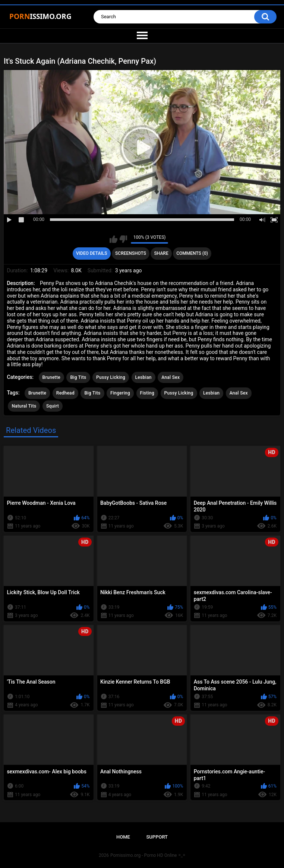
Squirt (53, 406)
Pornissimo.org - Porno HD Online (144, 855)
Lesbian (143, 377)
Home (123, 837)
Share (161, 253)
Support (157, 837)
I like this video (113, 239)
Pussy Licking (111, 377)
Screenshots (131, 253)
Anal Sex (171, 377)
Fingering (120, 393)
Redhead (65, 393)
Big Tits (78, 377)
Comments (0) (192, 253)
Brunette (51, 377)
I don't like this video (123, 239)
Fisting (147, 393)
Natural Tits (24, 406)
